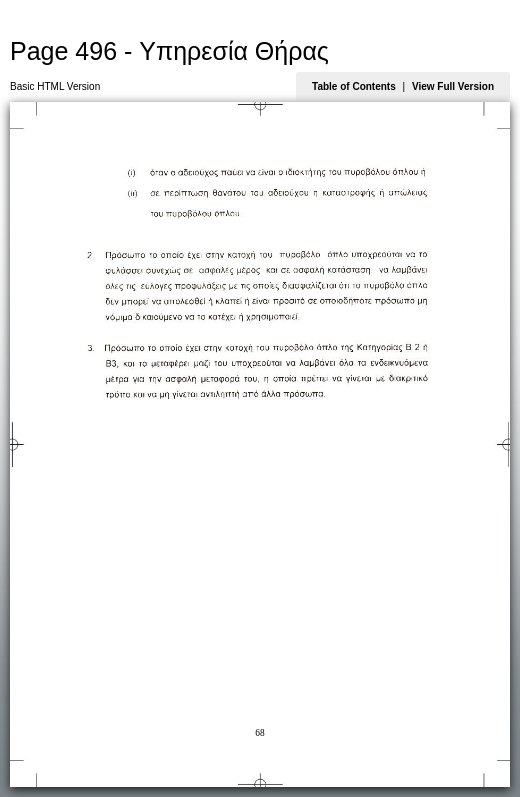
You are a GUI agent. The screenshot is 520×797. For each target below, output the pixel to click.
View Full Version (453, 86)
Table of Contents (354, 86)
